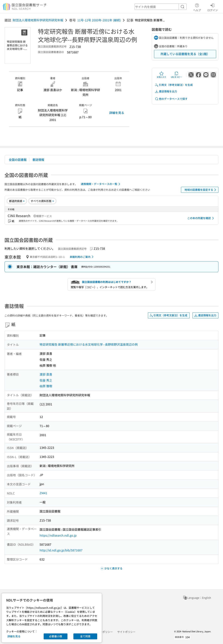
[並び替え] (17, 201)
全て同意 (85, 636)
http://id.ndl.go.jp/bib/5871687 (61, 550)
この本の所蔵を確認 (201, 218)
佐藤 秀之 (46, 380)
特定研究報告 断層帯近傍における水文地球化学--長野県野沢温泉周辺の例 (89, 344)
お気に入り (161, 75)
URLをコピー (176, 75)
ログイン (213, 7)
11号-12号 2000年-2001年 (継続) (99, 20)
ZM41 (43, 493)
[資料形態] (42, 201)
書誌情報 (38, 160)
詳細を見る (117, 113)
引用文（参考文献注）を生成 (174, 85)
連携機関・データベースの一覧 (101, 184)
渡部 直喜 (46, 374)
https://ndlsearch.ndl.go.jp (58, 535)
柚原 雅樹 (46, 386)
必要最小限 (56, 636)
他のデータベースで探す (171, 99)
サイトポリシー (126, 632)
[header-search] (161, 7)
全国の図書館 (18, 160)
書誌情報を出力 (166, 91)
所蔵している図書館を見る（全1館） (185, 54)
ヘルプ (197, 7)
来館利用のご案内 (82, 257)
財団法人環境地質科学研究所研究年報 (38, 20)
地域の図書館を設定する (201, 190)
